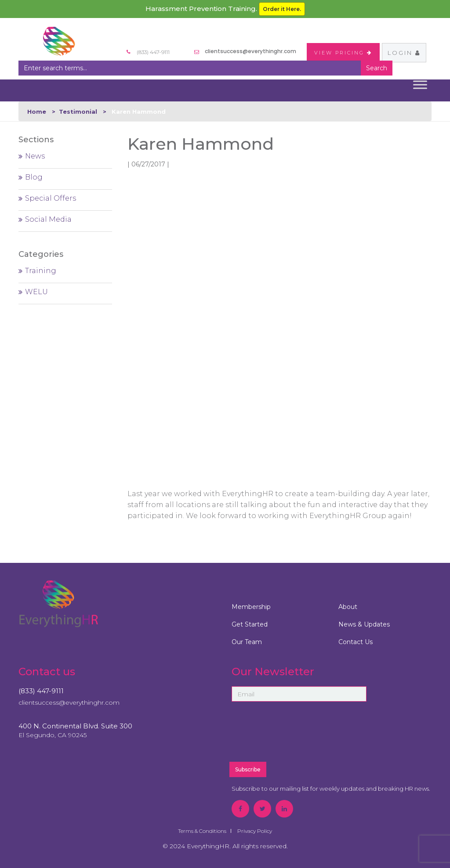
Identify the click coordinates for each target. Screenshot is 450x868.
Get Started (250, 624)
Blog (34, 177)
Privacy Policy (255, 831)
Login (404, 53)
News (35, 156)
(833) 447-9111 (41, 691)
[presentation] (320, 735)
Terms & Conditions (202, 831)
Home (37, 112)
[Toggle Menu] (420, 85)
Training (41, 271)
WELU (36, 292)
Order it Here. (282, 9)
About (348, 607)
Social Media (48, 219)
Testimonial (78, 112)
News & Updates (364, 624)
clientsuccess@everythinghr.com (250, 51)
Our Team (247, 642)
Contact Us (356, 642)
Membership (251, 607)
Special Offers (51, 198)
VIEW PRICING (343, 53)
